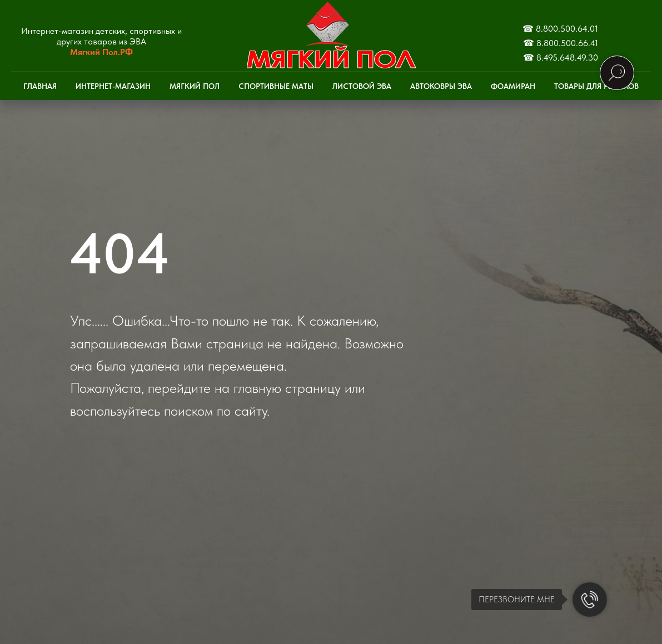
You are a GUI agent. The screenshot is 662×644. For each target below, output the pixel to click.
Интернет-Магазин (113, 86)
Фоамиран (513, 86)
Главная (40, 86)
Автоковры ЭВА (441, 86)
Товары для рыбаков (596, 86)
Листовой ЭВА (362, 86)
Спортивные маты (276, 86)
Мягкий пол (195, 86)
